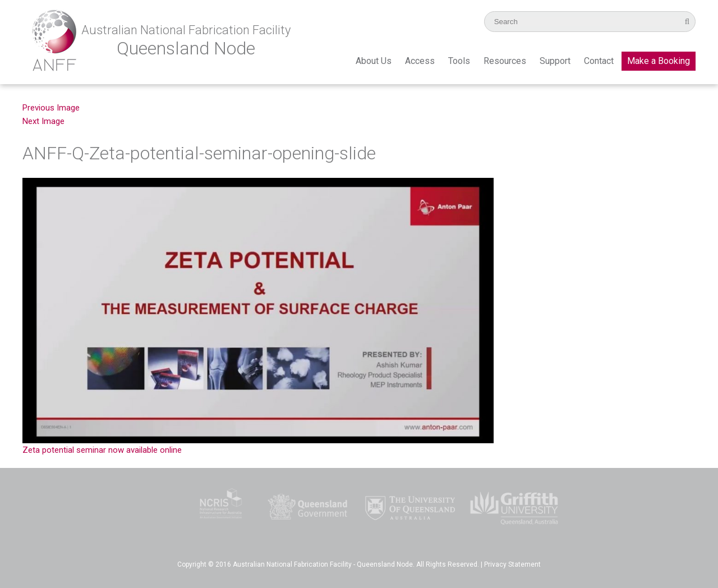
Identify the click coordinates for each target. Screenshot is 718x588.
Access (420, 61)
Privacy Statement (512, 564)
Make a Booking (659, 61)
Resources (505, 61)
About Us (374, 61)
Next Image (43, 121)
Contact (599, 61)
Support (555, 61)
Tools (459, 61)
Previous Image (51, 108)
